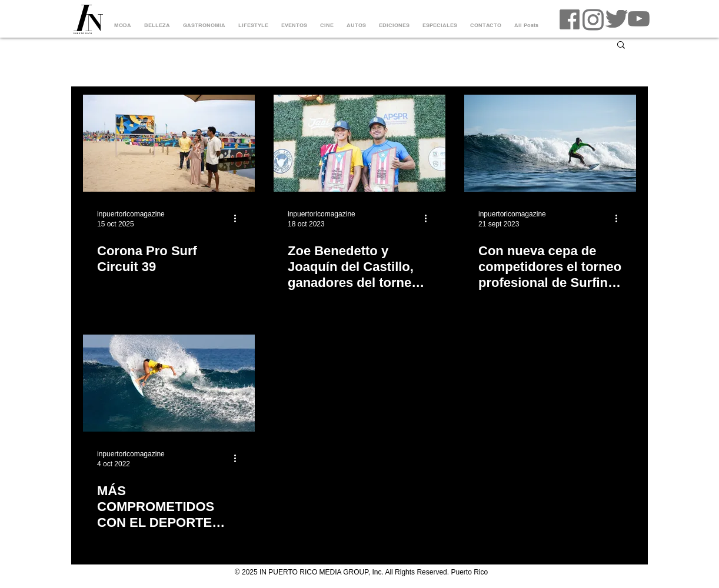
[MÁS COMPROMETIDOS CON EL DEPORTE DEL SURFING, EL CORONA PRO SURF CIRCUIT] (169, 383)
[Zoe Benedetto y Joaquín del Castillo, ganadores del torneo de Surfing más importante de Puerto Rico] (359, 143)
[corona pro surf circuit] (169, 143)
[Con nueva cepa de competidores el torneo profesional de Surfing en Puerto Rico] (550, 143)
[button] (621, 46)
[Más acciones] (239, 218)
